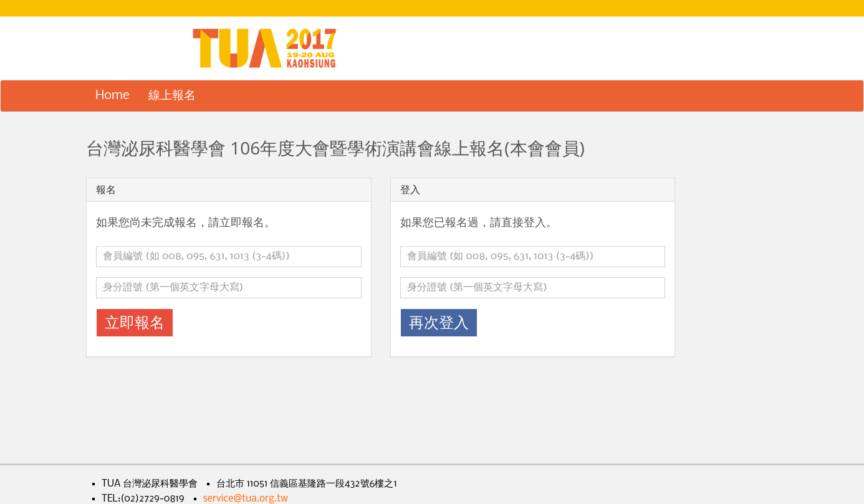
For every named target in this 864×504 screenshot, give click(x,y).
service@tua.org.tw (246, 499)
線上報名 (172, 96)
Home (113, 96)
